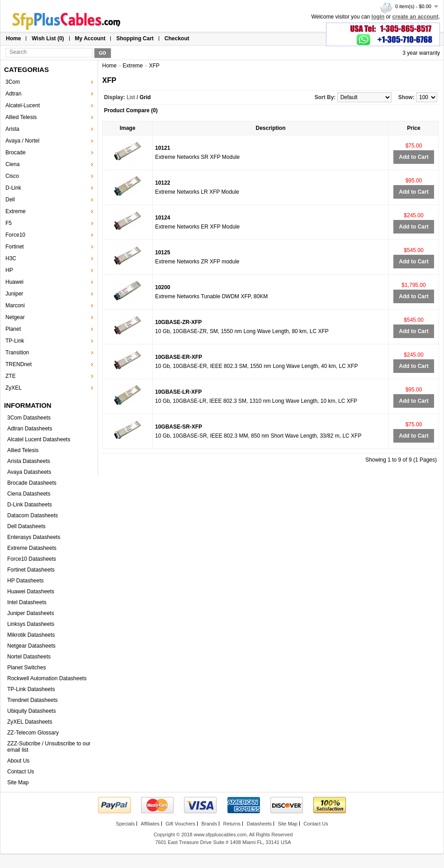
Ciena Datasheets (29, 494)
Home (13, 38)
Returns (232, 824)
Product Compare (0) (131, 110)
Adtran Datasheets (30, 429)
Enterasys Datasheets (34, 537)
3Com (13, 82)
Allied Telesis (21, 117)
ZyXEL (14, 388)
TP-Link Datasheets (31, 689)
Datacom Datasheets (33, 515)
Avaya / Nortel (22, 141)
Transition (17, 353)
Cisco (12, 176)
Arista (12, 129)
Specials (125, 824)
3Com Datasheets (29, 418)
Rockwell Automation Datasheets (47, 678)
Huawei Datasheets (31, 591)
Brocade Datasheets (32, 483)
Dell (10, 200)
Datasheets (259, 824)
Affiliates (150, 824)
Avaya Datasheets (29, 472)
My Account (90, 38)
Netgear (15, 317)
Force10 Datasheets (32, 559)
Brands (209, 824)
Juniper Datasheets (31, 613)
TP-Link (15, 341)
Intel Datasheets (27, 602)
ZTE (11, 376)
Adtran (13, 94)
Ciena (12, 164)
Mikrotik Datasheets (31, 635)
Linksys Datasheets (31, 624)
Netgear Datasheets (31, 646)
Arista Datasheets (29, 461)
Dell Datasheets (26, 526)
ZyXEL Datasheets (30, 722)
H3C (11, 258)
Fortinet (15, 247)
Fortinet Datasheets (31, 570)
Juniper (14, 294)
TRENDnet (19, 364)
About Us (18, 761)
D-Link (13, 188)
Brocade (16, 153)
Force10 (15, 235)
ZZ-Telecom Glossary (33, 733)
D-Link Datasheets (30, 505)
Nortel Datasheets (29, 657)
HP (9, 270)
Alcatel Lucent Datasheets (39, 439)
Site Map (18, 782)
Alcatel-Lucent (23, 105)
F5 (9, 223)
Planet (13, 329)
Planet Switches (26, 668)
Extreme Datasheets (32, 548)
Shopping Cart (135, 38)
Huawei (14, 282)
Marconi (15, 305)
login (378, 17)
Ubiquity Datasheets (31, 711)
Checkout (177, 38)
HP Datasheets (26, 581)
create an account (416, 17)
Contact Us (21, 772)
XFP (154, 66)
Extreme (16, 211)
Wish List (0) (48, 38)
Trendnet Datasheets (33, 700)
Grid (145, 97)
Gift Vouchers (180, 824)
